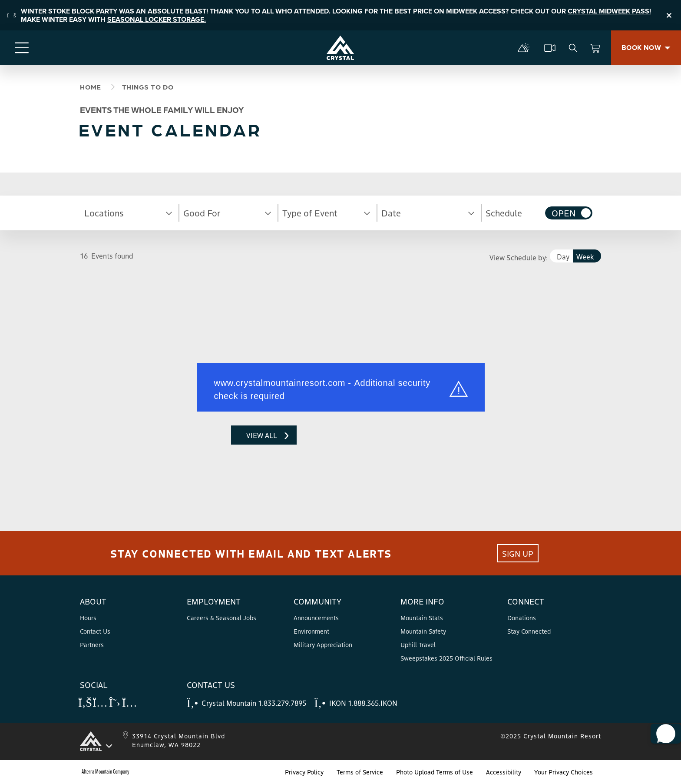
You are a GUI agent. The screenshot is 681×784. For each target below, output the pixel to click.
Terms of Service (360, 772)
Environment (311, 631)
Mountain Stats (422, 618)
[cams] (550, 48)
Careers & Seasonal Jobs (221, 618)
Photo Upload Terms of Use (435, 772)
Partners (92, 644)
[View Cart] (595, 48)
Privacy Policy (304, 772)
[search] (573, 48)
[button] (129, 213)
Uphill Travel (418, 644)
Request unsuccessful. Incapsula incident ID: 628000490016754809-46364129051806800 (340, 379)
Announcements (316, 618)
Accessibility (504, 772)
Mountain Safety (423, 631)
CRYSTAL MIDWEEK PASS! (609, 11)
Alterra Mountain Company (106, 772)
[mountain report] (524, 48)
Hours (88, 618)
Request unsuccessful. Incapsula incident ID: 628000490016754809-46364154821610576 (145, 458)
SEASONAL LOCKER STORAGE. (157, 19)
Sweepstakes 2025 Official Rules (446, 658)
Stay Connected (529, 631)
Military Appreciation (323, 644)
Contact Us (95, 631)
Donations (522, 618)
